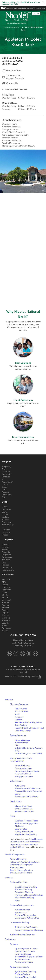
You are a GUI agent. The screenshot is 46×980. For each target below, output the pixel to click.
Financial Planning (18, 859)
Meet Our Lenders (23, 774)
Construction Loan (23, 768)
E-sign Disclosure (6, 508)
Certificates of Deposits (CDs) (16, 135)
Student (18, 720)
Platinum (19, 717)
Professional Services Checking (29, 895)
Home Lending (17, 761)
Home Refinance (22, 766)
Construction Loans (24, 962)
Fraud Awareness (23, 400)
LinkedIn (9, 653)
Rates (12, 816)
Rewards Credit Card (24, 812)
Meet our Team (17, 868)
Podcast (5, 565)
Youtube (35, 653)
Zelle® (5, 631)
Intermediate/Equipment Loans (29, 957)
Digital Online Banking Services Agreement (7, 517)
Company (7, 540)
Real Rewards (21, 709)
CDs (17, 745)
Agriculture (10, 939)
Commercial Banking (12, 140)
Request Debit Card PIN (7, 495)
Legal (5, 502)
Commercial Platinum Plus (27, 918)
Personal (9, 700)
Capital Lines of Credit (25, 951)
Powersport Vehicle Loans (27, 797)
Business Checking (18, 882)
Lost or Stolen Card (5, 487)
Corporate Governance (7, 556)
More (17, 901)
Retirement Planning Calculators (25, 862)
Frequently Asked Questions (7, 469)
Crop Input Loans (23, 954)
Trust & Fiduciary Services (21, 870)
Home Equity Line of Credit (27, 771)
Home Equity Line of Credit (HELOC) (19, 146)
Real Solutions (23, 363)
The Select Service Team (21, 873)
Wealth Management (12, 143)
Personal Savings (22, 740)
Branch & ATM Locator (6, 582)
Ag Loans (14, 944)
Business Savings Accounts (22, 905)
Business (9, 878)
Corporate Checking (24, 892)
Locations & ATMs (11, 27)
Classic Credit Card (23, 806)
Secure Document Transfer (6, 600)
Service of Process (6, 534)
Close (43, 2)
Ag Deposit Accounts (19, 967)
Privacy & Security (6, 622)
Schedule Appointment (30, 14)
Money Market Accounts (13, 132)
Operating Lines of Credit (26, 949)
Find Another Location (16, 90)
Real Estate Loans (23, 960)
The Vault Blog (6, 561)
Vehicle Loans (16, 781)
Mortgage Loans (10, 124)
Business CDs (21, 913)
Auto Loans (20, 786)
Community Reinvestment (7, 569)
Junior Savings (21, 743)
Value (17, 714)
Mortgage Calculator (6, 589)
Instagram (29, 653)
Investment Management (21, 865)
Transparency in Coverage (7, 527)
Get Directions (14, 71)
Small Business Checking (26, 887)
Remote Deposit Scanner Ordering (6, 614)
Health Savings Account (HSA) (28, 754)
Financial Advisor (10, 138)
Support (7, 462)
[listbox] (20, 14)
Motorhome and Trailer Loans (28, 789)
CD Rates (19, 826)
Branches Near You (23, 437)
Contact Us (12, 83)
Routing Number (5, 606)
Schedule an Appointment (7, 479)
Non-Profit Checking (24, 898)
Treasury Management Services (29, 930)
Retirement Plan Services (26, 927)
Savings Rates (21, 829)
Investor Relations (6, 548)
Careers (5, 544)
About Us (6, 552)
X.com (22, 653)
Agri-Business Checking (26, 972)
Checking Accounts (11, 127)
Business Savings (22, 910)
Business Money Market (25, 915)
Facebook (16, 653)
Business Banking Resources (23, 935)
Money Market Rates (24, 832)
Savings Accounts (10, 130)
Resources (7, 575)
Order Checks (5, 594)
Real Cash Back (22, 712)
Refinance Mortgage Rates (27, 824)
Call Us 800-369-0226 (23, 635)
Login (36, 14)
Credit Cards (16, 801)
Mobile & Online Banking (26, 834)
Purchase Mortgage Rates (26, 821)
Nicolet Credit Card (24, 809)
